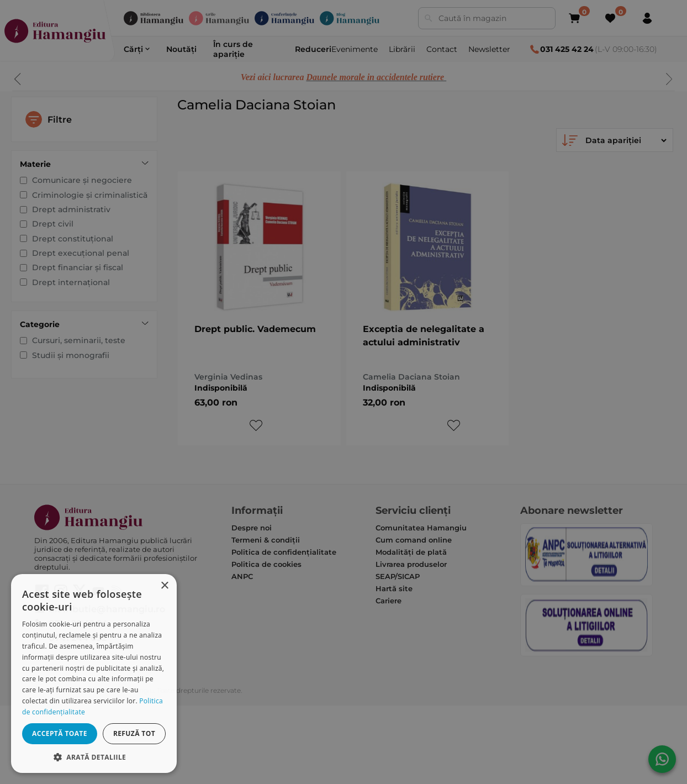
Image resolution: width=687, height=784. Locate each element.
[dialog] (94, 673)
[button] (94, 757)
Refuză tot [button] (134, 733)
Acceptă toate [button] (60, 733)
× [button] (164, 586)
